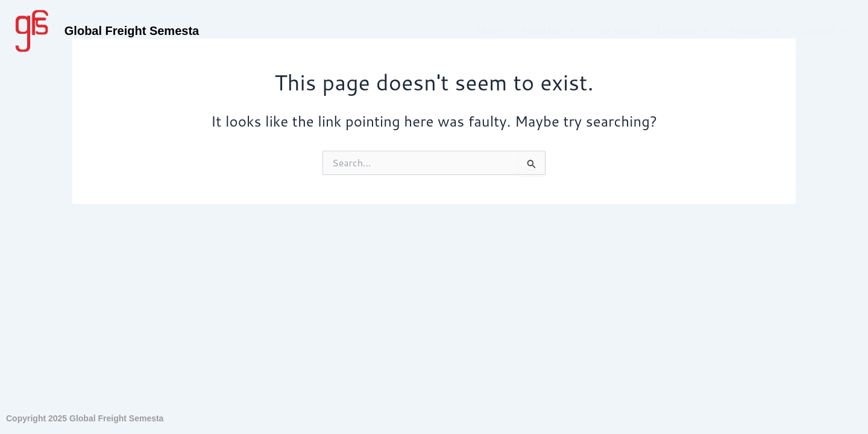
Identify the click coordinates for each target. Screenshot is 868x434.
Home (490, 30)
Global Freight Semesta (132, 31)
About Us (549, 31)
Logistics (684, 31)
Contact (826, 31)
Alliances (756, 31)
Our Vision (617, 30)
